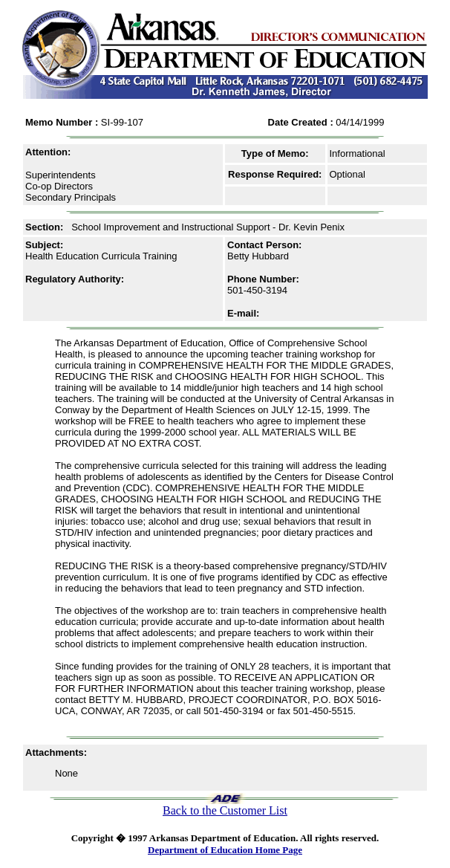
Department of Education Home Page (225, 850)
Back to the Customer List (225, 810)
